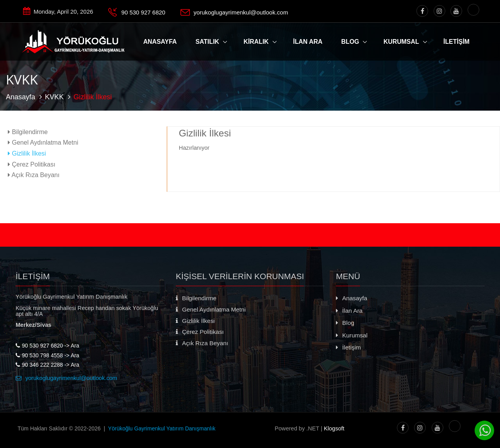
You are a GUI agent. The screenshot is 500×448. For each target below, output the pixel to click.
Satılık (208, 42)
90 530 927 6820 (144, 12)
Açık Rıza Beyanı (34, 175)
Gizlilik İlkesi (27, 153)
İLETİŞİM (456, 42)
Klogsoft (334, 428)
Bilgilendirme (28, 132)
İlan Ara (349, 311)
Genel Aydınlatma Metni (43, 142)
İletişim (348, 347)
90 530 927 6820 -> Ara (47, 346)
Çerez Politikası (32, 164)
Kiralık (256, 42)
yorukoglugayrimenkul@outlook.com (241, 12)
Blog (350, 42)
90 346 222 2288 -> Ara (47, 365)
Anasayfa (21, 97)
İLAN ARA (308, 42)
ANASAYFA (160, 42)
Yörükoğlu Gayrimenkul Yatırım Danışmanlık (162, 428)
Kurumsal (401, 42)
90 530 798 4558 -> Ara (47, 355)
